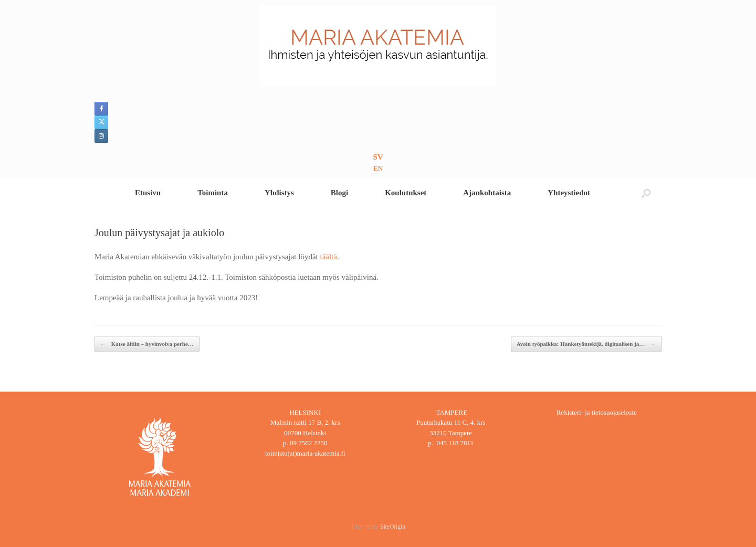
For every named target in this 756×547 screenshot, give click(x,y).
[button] (646, 193)
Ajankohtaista (487, 193)
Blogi (339, 193)
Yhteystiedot (569, 193)
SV (378, 157)
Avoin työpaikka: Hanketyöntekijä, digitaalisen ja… (586, 344)
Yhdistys (279, 193)
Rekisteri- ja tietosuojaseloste (597, 412)
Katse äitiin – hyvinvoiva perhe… (147, 344)
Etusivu (148, 193)
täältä (328, 257)
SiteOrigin (393, 527)
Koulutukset (406, 193)
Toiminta (213, 193)
